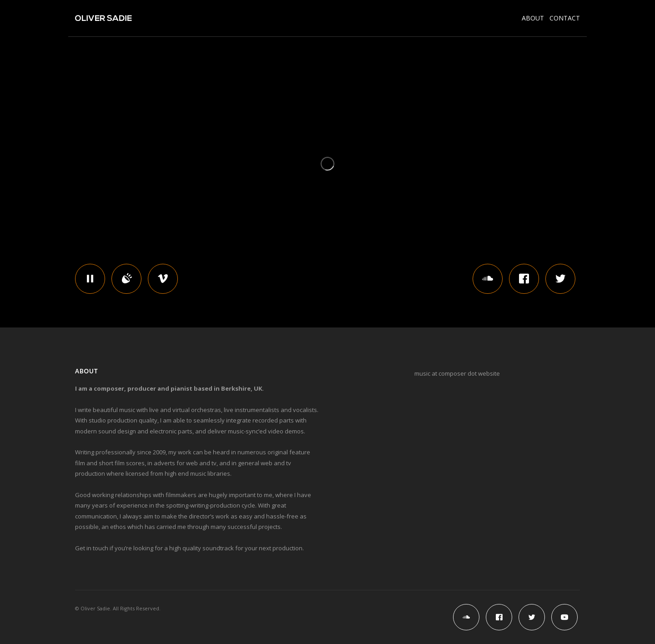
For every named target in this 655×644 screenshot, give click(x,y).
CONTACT (565, 18)
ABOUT (536, 18)
